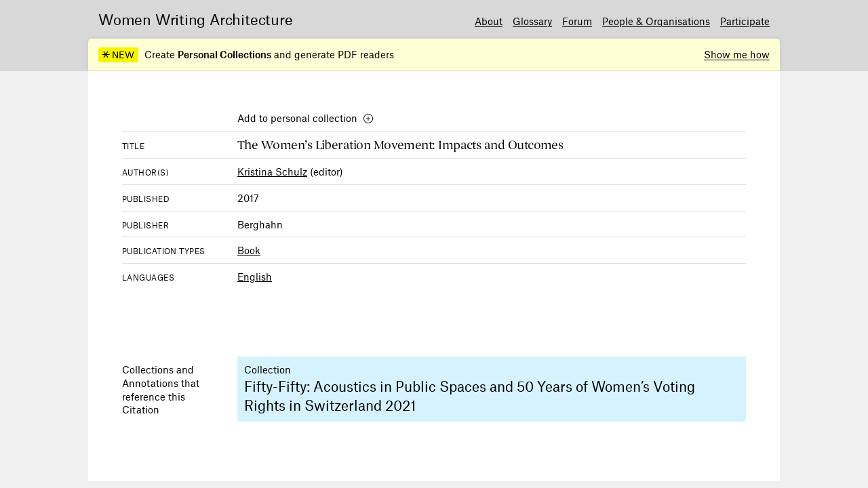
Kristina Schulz (272, 171)
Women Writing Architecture (196, 19)
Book (249, 250)
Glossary (532, 21)
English (255, 277)
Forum (577, 21)
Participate (745, 21)
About (489, 21)
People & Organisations (656, 21)
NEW (118, 55)
